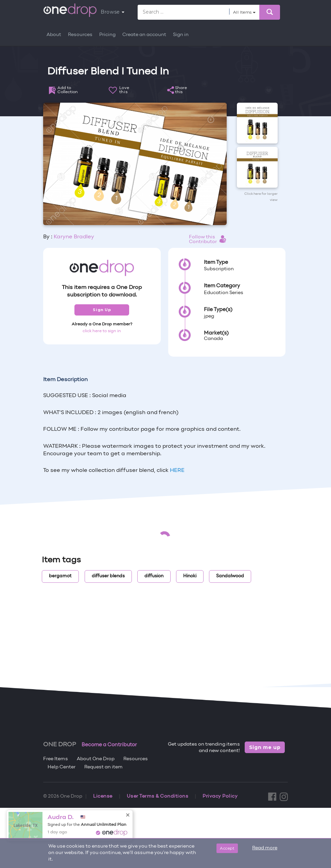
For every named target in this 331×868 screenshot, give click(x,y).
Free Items (56, 759)
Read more (265, 848)
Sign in (181, 35)
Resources (80, 35)
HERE (177, 471)
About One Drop (96, 759)
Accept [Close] (227, 848)
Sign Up (102, 310)
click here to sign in (102, 331)
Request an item (103, 767)
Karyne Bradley (74, 237)
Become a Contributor (109, 745)
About (54, 35)
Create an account (144, 35)
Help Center (62, 767)
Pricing (107, 35)
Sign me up (265, 747)
